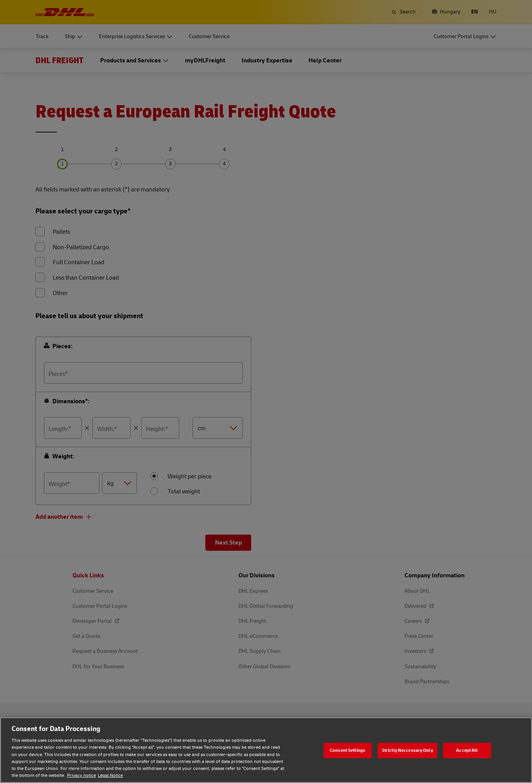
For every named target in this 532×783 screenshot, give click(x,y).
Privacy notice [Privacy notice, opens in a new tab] (81, 775)
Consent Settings (347, 750)
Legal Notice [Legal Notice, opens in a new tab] (110, 775)
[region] (266, 750)
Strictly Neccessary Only (407, 750)
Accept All (467, 750)
